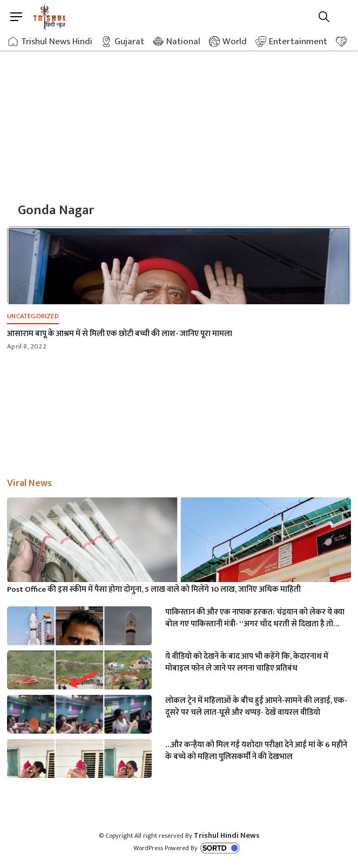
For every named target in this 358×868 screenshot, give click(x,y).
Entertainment (298, 42)
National (183, 42)
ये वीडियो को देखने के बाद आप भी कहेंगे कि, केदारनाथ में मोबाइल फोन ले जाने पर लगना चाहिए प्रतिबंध (247, 662)
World (235, 42)
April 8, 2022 (27, 346)
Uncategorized (33, 316)
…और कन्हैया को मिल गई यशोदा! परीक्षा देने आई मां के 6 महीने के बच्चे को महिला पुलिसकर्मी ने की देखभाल (256, 751)
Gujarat (129, 42)
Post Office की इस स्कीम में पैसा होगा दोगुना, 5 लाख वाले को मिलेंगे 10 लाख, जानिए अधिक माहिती (154, 590)
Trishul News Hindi (57, 42)
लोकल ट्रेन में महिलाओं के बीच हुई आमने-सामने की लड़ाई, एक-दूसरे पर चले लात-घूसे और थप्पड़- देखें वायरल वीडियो (256, 707)
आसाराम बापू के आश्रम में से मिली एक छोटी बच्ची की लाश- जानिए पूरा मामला (120, 334)
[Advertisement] (179, 113)
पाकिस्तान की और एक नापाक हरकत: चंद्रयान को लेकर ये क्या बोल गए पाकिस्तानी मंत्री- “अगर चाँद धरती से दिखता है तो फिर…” (255, 618)
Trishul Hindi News (227, 835)
